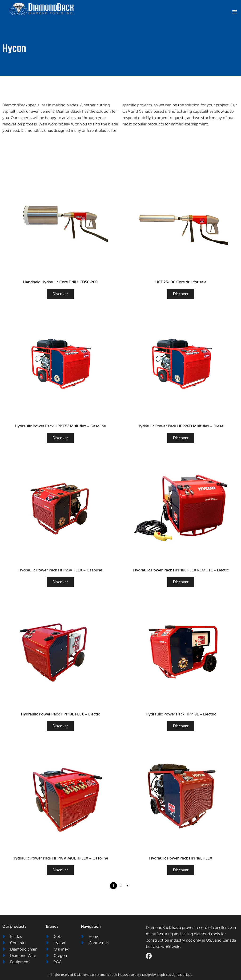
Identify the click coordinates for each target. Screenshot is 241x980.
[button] (235, 11)
